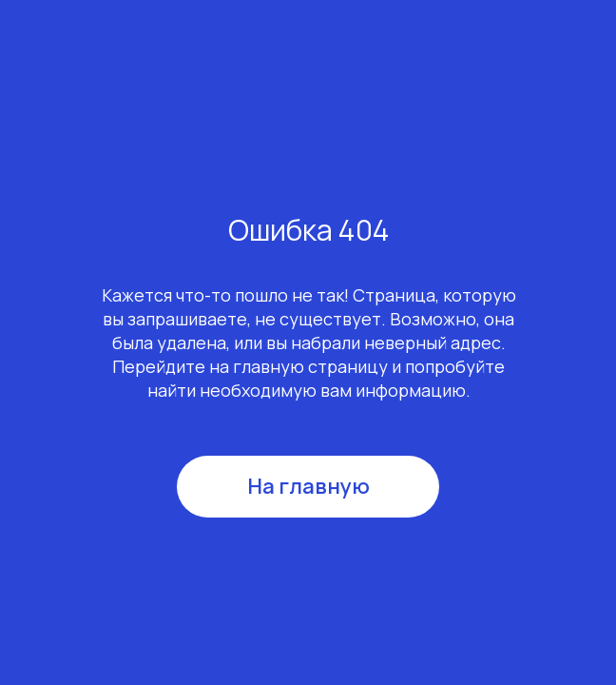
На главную (308, 486)
